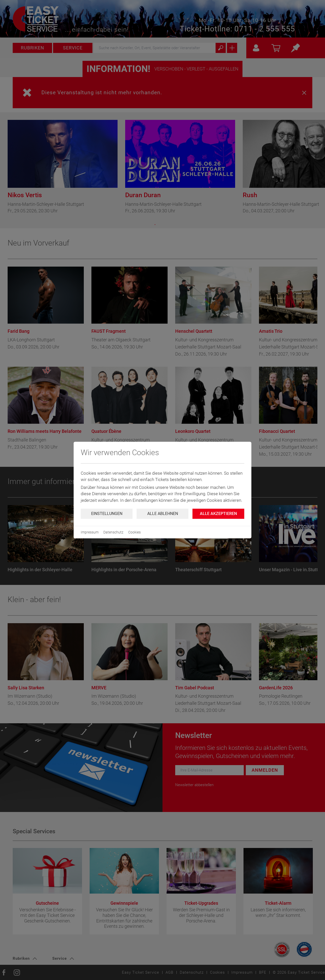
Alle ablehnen (163, 514)
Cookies (134, 532)
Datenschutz (113, 532)
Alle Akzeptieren (218, 514)
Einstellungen (107, 514)
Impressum (90, 532)
